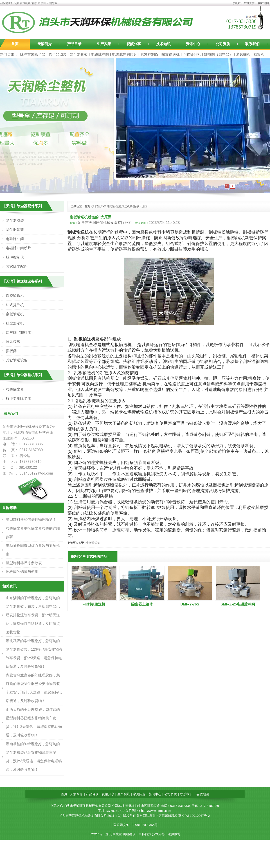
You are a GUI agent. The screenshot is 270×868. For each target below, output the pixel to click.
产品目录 (74, 44)
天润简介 (45, 44)
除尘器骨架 (79, 54)
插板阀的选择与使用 (22, 572)
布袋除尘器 (15, 389)
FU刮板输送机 (94, 604)
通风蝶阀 (243, 54)
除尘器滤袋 (58, 54)
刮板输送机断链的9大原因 (132, 206)
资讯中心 (193, 44)
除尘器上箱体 (142, 604)
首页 (15, 44)
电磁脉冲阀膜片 (125, 54)
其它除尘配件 (17, 266)
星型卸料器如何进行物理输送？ (31, 520)
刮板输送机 (236, 238)
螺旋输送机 (171, 54)
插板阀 (259, 54)
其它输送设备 (17, 360)
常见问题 (109, 206)
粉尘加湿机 (15, 323)
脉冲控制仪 (149, 54)
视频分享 (134, 44)
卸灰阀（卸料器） (218, 54)
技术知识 (163, 44)
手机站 (236, 3)
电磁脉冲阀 (100, 54)
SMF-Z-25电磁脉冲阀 (238, 604)
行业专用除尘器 (18, 399)
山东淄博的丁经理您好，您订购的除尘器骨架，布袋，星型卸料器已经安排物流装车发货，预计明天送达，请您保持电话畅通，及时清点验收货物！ (33, 615)
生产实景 (104, 44)
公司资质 (249, 3)
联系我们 (252, 44)
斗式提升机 (192, 54)
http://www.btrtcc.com (156, 811)
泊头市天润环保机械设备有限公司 (105, 223)
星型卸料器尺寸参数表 (24, 563)
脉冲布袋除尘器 (33, 54)
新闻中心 (155, 794)
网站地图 (263, 3)
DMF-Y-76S (190, 604)
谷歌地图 (203, 794)
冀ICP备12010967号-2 (194, 816)
